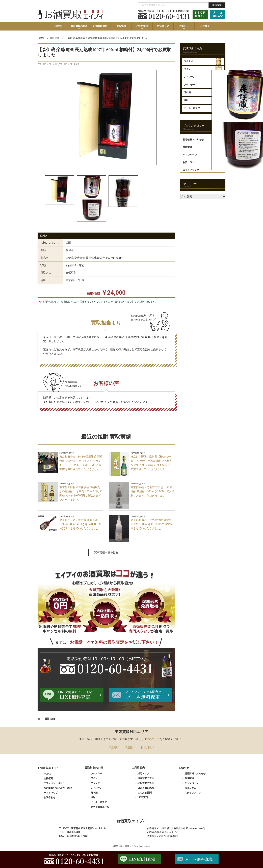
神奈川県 (146, 748)
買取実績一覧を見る (106, 553)
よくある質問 (145, 793)
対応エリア (163, 26)
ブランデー (96, 783)
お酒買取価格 (100, 26)
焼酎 (93, 798)
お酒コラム (190, 788)
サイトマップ (51, 793)
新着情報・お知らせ (195, 774)
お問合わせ (49, 798)
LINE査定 (143, 798)
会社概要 (205, 26)
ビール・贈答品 (99, 802)
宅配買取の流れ (146, 783)
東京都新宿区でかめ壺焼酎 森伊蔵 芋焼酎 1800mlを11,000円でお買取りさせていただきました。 (151, 524)
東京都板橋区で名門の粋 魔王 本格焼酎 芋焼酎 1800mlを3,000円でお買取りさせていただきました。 (152, 492)
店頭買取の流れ (146, 788)
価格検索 (217, 5)
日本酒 (94, 793)
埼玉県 (129, 748)
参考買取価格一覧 (100, 807)
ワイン (187, 69)
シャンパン (96, 788)
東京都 (113, 748)
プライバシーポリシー (55, 783)
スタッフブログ (193, 793)
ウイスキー (190, 61)
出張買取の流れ (146, 778)
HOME (58, 26)
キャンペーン (192, 783)
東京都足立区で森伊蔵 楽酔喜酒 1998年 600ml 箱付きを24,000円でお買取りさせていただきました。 (80, 524)
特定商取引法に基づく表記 (58, 788)
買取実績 (121, 26)
